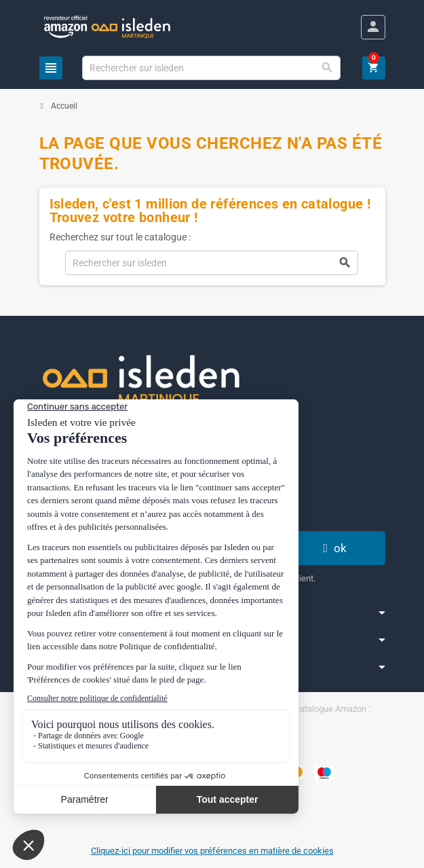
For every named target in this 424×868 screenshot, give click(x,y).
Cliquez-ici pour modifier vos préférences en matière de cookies (212, 851)
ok (333, 548)
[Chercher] (211, 68)
